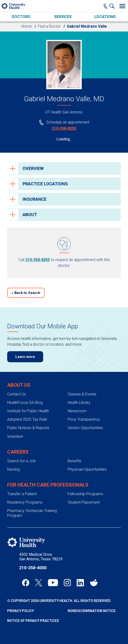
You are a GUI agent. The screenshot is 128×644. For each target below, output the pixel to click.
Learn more (25, 357)
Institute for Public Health (28, 411)
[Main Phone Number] (106, 6)
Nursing (13, 469)
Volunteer (15, 436)
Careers (18, 452)
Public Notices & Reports (28, 428)
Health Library (79, 403)
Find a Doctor (49, 26)
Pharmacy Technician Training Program (32, 513)
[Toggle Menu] (122, 6)
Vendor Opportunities (85, 428)
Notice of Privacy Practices (33, 621)
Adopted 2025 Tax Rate (27, 419)
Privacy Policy (20, 611)
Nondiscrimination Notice (92, 611)
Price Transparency (84, 419)
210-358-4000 (33, 568)
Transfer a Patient (22, 494)
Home (26, 26)
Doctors (21, 17)
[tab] (64, 169)
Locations (105, 17)
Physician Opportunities (87, 469)
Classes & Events (82, 394)
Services (63, 17)
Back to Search (26, 293)
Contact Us (17, 394)
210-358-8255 (64, 128)
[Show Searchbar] (113, 6)
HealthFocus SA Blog (25, 403)
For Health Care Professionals (48, 485)
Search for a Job (21, 461)
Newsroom (77, 411)
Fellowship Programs (85, 494)
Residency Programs (25, 502)
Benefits (75, 461)
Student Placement (84, 502)
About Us (19, 385)
